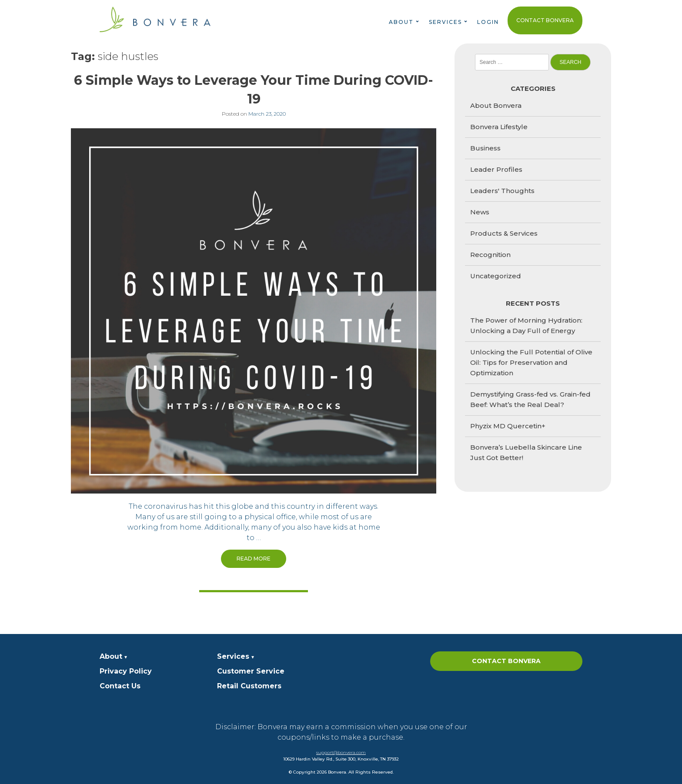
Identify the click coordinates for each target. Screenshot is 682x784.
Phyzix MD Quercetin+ (508, 426)
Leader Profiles (496, 169)
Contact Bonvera (545, 20)
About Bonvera (496, 105)
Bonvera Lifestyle (499, 127)
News (480, 212)
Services (445, 22)
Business (485, 148)
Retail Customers (249, 686)
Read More (254, 559)
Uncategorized (496, 276)
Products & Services (504, 233)
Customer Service (251, 671)
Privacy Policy (126, 671)
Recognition (490, 255)
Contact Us (120, 686)
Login (488, 22)
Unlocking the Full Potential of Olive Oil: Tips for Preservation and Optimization (531, 362)
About (401, 22)
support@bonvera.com (341, 752)
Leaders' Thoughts (502, 191)
